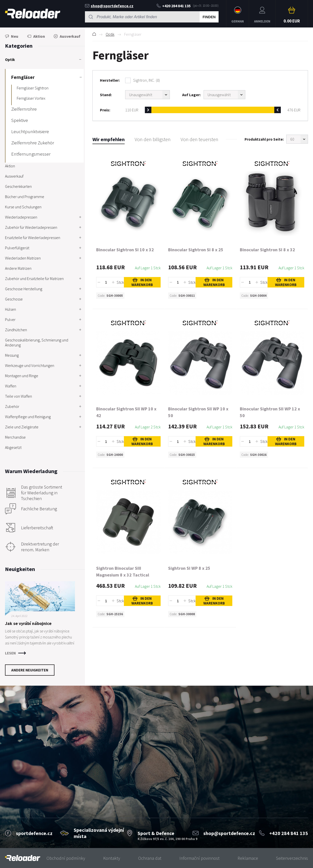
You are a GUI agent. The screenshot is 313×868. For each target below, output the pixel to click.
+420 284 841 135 (174, 6)
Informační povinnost (199, 858)
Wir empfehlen (109, 139)
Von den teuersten (199, 139)
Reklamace (248, 858)
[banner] (23, 858)
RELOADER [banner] (33, 14)
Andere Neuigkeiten (30, 670)
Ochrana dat (150, 858)
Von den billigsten (153, 139)
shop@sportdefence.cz (109, 6)
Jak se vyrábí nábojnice (28, 623)
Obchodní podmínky (66, 858)
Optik (110, 34)
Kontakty (112, 858)
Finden (209, 17)
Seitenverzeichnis (292, 858)
